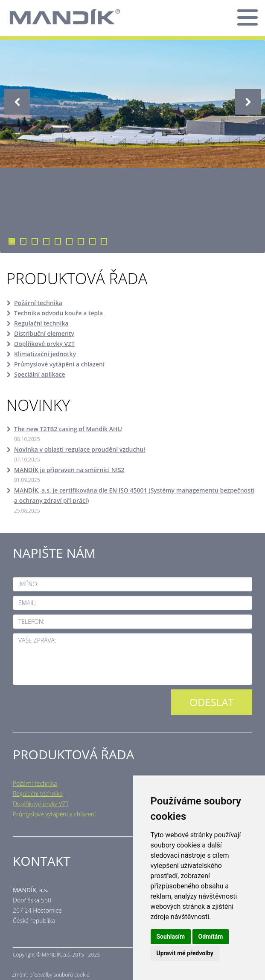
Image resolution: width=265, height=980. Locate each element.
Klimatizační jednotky (45, 354)
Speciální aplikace (40, 374)
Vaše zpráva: (37, 640)
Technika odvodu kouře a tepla (58, 313)
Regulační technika (41, 323)
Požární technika (38, 303)
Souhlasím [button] (171, 937)
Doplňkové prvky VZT (44, 344)
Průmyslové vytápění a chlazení (59, 364)
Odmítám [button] (211, 937)
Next (248, 102)
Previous (17, 102)
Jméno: (28, 584)
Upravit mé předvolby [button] (185, 953)
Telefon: (31, 621)
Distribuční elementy (44, 333)
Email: (27, 603)
